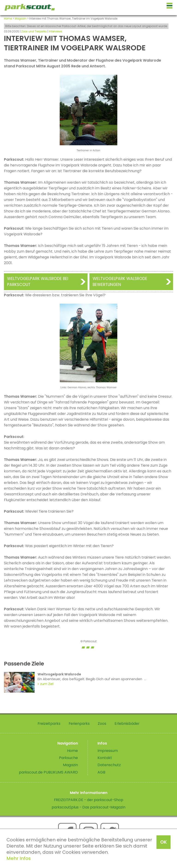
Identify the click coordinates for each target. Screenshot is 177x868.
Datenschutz (109, 765)
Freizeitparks (49, 724)
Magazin (21, 19)
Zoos (102, 724)
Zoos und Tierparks (34, 31)
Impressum (108, 751)
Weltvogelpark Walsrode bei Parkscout (38, 282)
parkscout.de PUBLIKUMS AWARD (48, 772)
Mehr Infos (19, 858)
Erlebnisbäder (127, 724)
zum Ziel (47, 684)
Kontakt (105, 758)
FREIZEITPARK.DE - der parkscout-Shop (89, 800)
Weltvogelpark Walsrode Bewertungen (120, 282)
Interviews (56, 31)
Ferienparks (79, 724)
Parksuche (68, 758)
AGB (101, 772)
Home (8, 19)
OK (164, 842)
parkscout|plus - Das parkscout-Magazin (88, 807)
